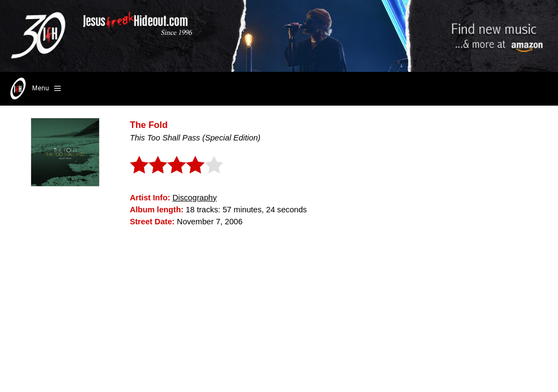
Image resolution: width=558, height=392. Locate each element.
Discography (194, 198)
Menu (35, 89)
